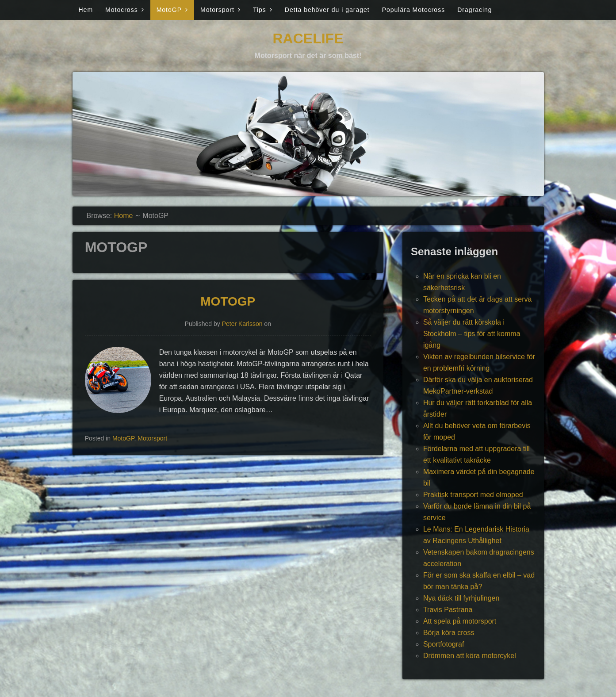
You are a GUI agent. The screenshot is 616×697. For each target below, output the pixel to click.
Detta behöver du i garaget (327, 10)
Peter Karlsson (242, 324)
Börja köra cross (449, 633)
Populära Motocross (414, 10)
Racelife (308, 38)
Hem (86, 10)
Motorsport (217, 10)
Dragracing (474, 10)
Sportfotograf (444, 644)
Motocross (122, 10)
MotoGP (169, 10)
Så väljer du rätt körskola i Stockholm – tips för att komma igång (472, 334)
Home (124, 216)
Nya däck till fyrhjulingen (461, 598)
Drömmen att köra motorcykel (470, 656)
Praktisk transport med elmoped (473, 495)
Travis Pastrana (448, 610)
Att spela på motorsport (460, 621)
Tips (260, 10)
